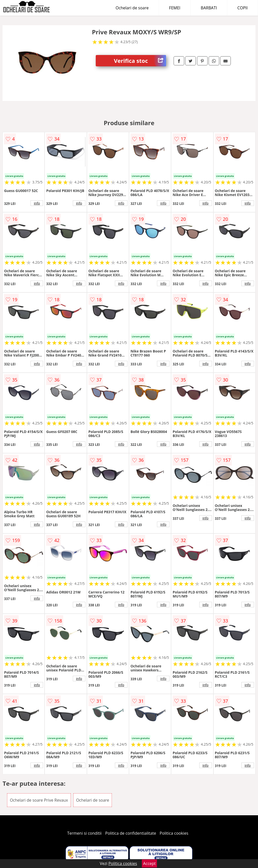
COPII (243, 8)
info (37, 203)
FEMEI (175, 8)
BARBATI (209, 8)
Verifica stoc (140, 61)
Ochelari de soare (132, 8)
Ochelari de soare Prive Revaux (39, 800)
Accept (149, 863)
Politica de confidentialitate (131, 833)
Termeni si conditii (85, 833)
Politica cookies (174, 833)
